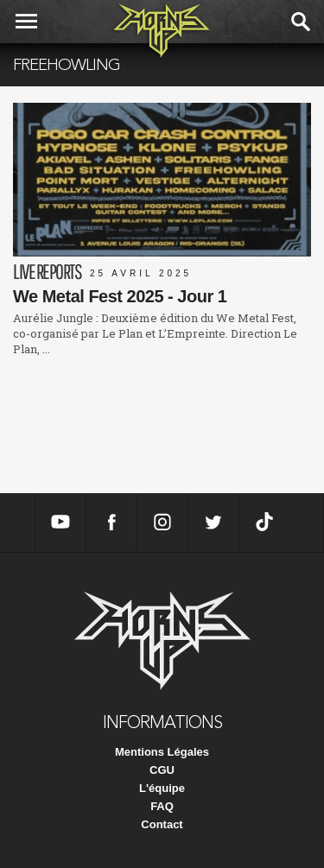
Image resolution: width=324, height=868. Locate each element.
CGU (162, 770)
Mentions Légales (162, 752)
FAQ (162, 806)
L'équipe (162, 788)
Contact (162, 824)
